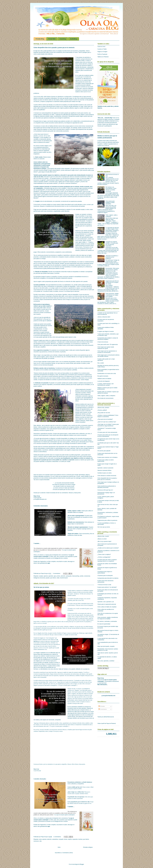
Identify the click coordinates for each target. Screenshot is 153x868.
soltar (58, 578)
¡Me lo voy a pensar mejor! (104, 541)
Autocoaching (76, 576)
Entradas (102, 706)
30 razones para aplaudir (104, 451)
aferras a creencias (65, 183)
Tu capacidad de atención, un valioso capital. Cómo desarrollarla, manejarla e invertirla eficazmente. (112, 230)
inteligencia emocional (39, 578)
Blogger (82, 864)
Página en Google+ (103, 52)
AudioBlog (74, 39)
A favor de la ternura (103, 342)
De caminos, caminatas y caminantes (107, 621)
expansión (75, 839)
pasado (48, 578)
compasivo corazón (64, 257)
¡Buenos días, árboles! (103, 408)
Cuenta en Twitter (102, 49)
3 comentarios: (57, 573)
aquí (49, 563)
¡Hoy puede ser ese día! (104, 413)
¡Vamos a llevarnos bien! (104, 317)
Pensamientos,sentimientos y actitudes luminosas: (80, 782)
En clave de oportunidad (104, 624)
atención (63, 576)
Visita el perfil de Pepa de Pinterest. (107, 723)
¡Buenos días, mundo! (103, 536)
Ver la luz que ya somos (41, 587)
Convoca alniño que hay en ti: (75, 787)
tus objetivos (56, 175)
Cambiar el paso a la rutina (104, 473)
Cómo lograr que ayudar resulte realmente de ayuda (106, 348)
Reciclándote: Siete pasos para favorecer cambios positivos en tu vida (112, 270)
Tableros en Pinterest (103, 57)
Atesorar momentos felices (104, 470)
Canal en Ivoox (101, 47)
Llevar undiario (38, 162)
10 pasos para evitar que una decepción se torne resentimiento (108, 436)
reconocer (36, 841)
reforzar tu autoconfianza (40, 452)
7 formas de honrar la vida (104, 585)
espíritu (70, 839)
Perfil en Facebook (102, 54)
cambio (82, 576)
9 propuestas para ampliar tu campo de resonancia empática (108, 339)
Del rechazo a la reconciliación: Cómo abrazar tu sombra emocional (111, 189)
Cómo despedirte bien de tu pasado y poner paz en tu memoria (54, 48)
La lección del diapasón (104, 381)
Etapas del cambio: (73, 534)
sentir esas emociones (46, 211)
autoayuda (69, 576)
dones (66, 839)
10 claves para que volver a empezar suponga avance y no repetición (107, 560)
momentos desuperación (49, 447)
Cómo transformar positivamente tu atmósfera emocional (107, 487)
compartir (61, 839)
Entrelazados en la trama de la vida (107, 374)
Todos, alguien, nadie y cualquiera (106, 396)
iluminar (80, 839)
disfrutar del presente (81, 67)
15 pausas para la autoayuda (105, 576)
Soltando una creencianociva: (76, 522)
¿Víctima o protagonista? (104, 557)
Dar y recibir (101, 363)
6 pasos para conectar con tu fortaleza (107, 457)
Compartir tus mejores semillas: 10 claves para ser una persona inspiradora (112, 244)
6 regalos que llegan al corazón (106, 331)
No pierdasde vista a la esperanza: (76, 797)
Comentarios (103, 709)
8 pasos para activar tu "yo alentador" (107, 587)
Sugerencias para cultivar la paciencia (107, 520)
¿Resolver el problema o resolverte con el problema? (112, 257)
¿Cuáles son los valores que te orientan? (108, 548)
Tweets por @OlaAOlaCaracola (106, 717)
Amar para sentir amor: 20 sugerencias (108, 344)
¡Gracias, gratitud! (102, 410)
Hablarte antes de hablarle (104, 379)
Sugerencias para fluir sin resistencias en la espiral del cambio (112, 282)
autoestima (55, 839)
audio (52, 458)
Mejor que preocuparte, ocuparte (106, 646)
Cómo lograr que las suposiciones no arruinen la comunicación (107, 352)
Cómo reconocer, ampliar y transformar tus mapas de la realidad (108, 618)
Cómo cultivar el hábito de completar (107, 607)
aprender (51, 576)
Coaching (63, 39)
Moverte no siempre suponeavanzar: (78, 527)
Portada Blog (40, 39)
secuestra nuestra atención (56, 123)
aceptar (41, 576)
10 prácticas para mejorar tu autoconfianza (105, 572)
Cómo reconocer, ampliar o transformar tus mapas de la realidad (112, 295)
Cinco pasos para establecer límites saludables (110, 203)
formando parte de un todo (70, 368)
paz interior (53, 578)
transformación (64, 578)
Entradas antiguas (88, 847)
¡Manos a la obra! (102, 539)
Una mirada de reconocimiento (105, 398)
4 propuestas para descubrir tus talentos (108, 578)
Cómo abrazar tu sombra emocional (107, 476)
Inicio (59, 847)
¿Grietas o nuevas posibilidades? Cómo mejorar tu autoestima (108, 416)
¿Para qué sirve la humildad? (105, 419)
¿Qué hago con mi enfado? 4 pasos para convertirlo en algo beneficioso (108, 425)
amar (40, 839)
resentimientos (58, 116)
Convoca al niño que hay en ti (105, 490)
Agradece (65, 295)
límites (62, 180)
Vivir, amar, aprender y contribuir (106, 661)
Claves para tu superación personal (107, 604)
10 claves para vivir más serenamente (107, 432)
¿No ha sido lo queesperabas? (76, 516)
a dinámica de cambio (43, 142)
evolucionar (87, 576)
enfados (73, 195)
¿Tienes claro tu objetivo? (104, 554)
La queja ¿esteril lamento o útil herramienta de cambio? (105, 384)
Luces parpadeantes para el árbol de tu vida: (79, 802)
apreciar (46, 576)
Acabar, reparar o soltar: (74, 511)
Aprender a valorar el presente (105, 468)
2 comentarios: (57, 837)
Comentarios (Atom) (67, 853)
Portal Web (52, 39)
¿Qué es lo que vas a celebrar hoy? (107, 422)
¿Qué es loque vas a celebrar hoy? (76, 792)
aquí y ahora (57, 576)
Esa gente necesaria (103, 376)
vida (40, 841)
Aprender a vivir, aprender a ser (106, 602)
